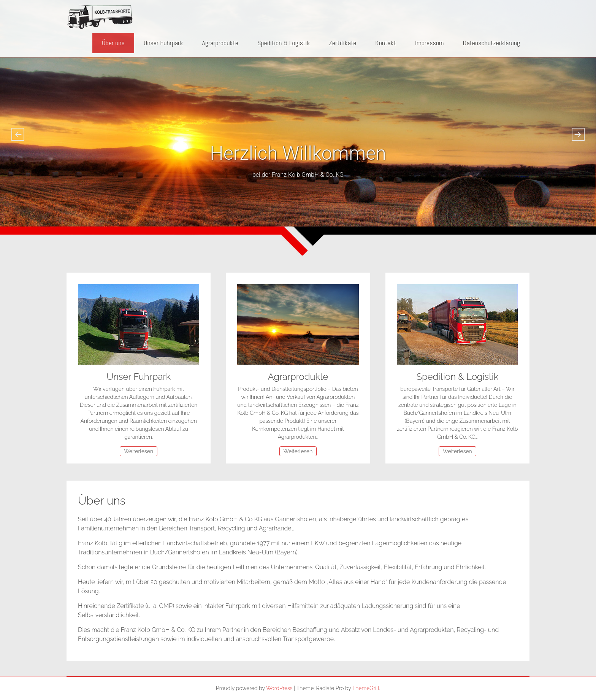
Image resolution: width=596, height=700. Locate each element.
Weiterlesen (139, 451)
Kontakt (386, 43)
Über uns (113, 43)
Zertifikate (342, 43)
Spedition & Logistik (284, 43)
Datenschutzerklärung (491, 43)
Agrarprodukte (220, 43)
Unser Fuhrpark (163, 43)
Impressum (430, 43)
